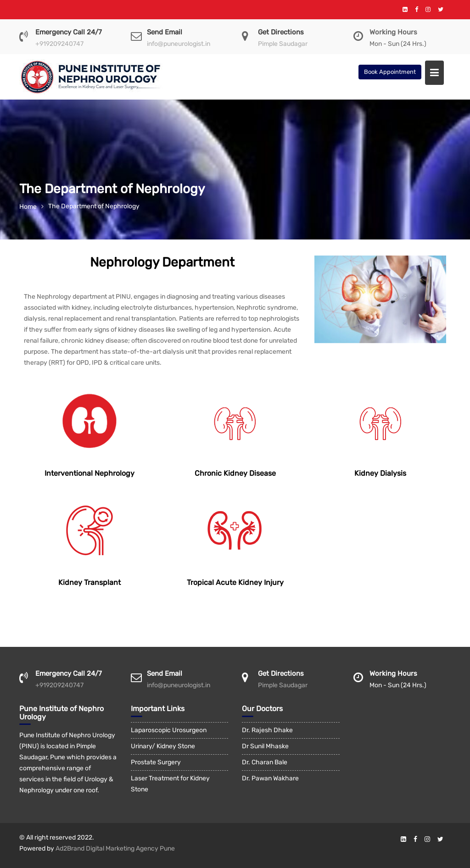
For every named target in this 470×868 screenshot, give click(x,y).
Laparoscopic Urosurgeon (169, 730)
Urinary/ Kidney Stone (163, 746)
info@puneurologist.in (179, 44)
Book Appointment (390, 72)
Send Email (165, 32)
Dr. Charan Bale (265, 762)
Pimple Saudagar (283, 44)
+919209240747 (59, 44)
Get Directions (281, 32)
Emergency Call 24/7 (69, 32)
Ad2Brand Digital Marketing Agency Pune (115, 849)
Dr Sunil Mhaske (265, 746)
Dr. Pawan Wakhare (270, 778)
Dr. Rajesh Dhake (267, 730)
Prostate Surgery (156, 762)
